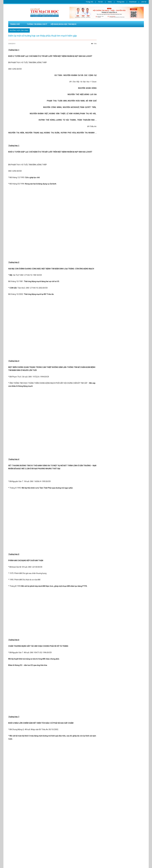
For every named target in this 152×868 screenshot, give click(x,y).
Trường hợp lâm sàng (19, 30)
